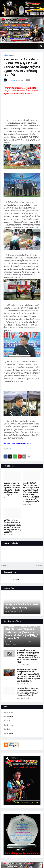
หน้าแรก (7, 55)
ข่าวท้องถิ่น (8, 729)
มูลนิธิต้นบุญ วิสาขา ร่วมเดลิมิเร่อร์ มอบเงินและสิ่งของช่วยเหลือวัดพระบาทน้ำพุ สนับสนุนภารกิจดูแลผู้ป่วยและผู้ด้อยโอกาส (12, 526)
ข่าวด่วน (7, 721)
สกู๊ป (13, 55)
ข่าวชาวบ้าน (8, 717)
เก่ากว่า (39, 566)
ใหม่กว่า (5, 566)
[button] (41, 46)
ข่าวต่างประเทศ (9, 725)
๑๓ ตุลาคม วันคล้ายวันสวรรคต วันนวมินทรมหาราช (22, 606)
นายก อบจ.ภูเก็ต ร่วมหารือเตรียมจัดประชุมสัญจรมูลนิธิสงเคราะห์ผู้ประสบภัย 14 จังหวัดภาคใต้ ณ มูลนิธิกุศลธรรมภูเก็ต (12, 489)
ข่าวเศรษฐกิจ (8, 733)
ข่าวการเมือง (8, 712)
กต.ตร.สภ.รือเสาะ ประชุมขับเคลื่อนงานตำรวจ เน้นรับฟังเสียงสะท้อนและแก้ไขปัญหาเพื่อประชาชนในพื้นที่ (28, 692)
